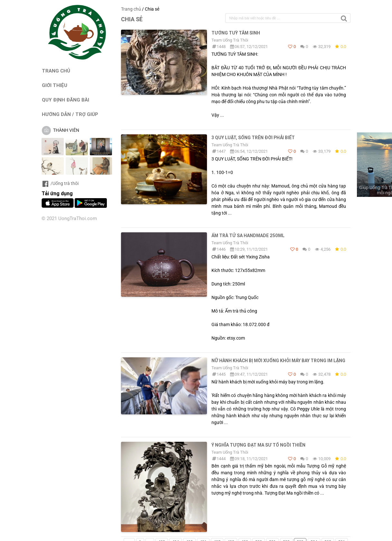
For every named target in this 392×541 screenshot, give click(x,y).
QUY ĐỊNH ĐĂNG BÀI (65, 100)
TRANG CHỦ (56, 71)
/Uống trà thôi (60, 183)
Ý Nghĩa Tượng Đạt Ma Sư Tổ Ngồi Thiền (258, 445)
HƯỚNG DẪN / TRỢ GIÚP (70, 114)
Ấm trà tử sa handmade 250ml (248, 236)
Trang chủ (131, 9)
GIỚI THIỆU (55, 85)
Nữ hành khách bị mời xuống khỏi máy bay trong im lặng (278, 361)
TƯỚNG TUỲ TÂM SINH (236, 33)
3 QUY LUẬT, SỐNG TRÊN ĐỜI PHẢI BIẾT (253, 138)
